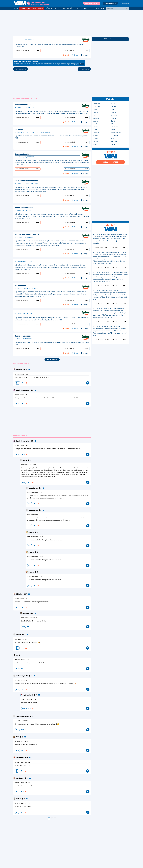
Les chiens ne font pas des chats (27, 235)
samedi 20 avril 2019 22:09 (22, 680)
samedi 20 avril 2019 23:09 (22, 742)
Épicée (57, 8)
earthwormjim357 (22, 676)
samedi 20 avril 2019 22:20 (28, 700)
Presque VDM (99, 8)
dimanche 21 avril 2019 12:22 (35, 515)
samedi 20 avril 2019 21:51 (22, 660)
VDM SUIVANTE (84, 69)
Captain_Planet (28, 695)
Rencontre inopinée (23, 105)
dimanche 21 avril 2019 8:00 (29, 465)
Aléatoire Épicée (67, 8)
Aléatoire (49, 8)
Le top (77, 8)
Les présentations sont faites (26, 181)
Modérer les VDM (110, 3)
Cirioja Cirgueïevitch (23, 390)
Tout (16, 8)
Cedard (19, 799)
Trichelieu (19, 370)
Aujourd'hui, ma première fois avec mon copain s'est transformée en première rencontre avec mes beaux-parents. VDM (51, 137)
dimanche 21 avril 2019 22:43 (35, 537)
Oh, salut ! (19, 130)
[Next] (55, 819)
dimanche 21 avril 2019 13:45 (22, 803)
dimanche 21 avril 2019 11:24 (22, 783)
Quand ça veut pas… (23, 336)
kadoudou (26, 613)
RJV (17, 737)
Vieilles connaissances (24, 208)
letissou (19, 635)
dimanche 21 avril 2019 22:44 (35, 557)
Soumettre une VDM (92, 3)
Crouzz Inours (33, 488)
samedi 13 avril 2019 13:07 (22, 374)
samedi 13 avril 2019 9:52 (21, 395)
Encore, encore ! (52, 360)
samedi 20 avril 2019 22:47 (22, 721)
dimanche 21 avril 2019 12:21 (35, 493)
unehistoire (20, 758)
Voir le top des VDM (110, 162)
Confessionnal (87, 8)
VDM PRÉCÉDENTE (21, 69)
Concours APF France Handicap (32, 8)
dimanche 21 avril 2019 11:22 (22, 762)
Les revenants (20, 285)
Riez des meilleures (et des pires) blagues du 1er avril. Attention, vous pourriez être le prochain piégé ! (49, 63)
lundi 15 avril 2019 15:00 (21, 639)
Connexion (126, 3)
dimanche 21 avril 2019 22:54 (29, 618)
